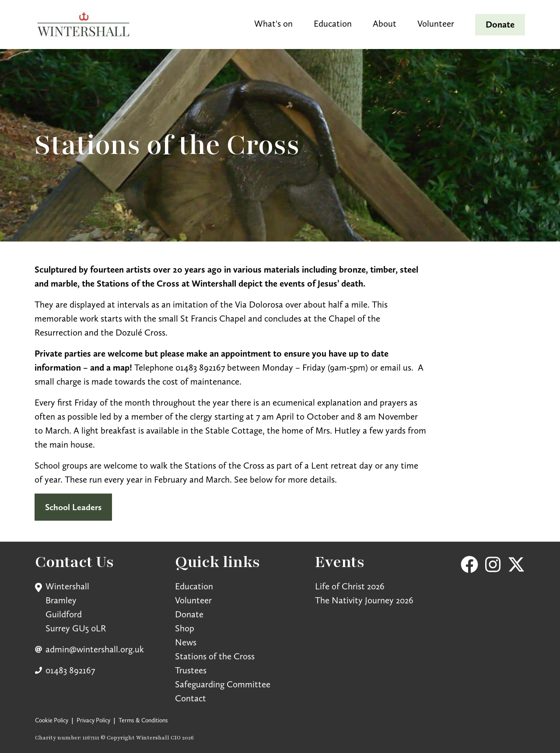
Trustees (191, 670)
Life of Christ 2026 (350, 586)
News (186, 642)
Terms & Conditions (143, 720)
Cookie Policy (52, 720)
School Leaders (73, 507)
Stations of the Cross (215, 656)
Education (194, 586)
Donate (189, 614)
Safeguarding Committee (223, 684)
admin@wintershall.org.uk (95, 649)
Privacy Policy (93, 720)
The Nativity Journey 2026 (364, 600)
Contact (191, 698)
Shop (185, 628)
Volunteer (193, 600)
